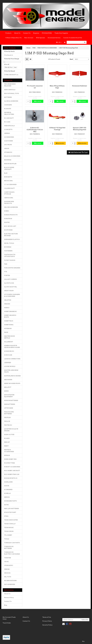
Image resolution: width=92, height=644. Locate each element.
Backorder (60, 143)
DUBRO (7, 211)
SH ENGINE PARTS (10, 501)
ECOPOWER (8, 230)
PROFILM (7, 417)
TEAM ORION (9, 531)
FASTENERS (8, 251)
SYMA (6, 516)
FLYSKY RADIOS (10, 260)
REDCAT (7, 442)
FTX (6, 272)
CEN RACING (9, 198)
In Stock (9, 55)
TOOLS (7, 539)
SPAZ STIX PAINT (10, 512)
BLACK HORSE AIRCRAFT (9, 168)
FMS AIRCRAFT (12, 75)
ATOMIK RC (8, 152)
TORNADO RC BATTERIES (9, 547)
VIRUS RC (7, 573)
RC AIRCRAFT (9, 118)
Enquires (36, 33)
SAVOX (7, 486)
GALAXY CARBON (10, 279)
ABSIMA (7, 133)
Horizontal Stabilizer (80, 86)
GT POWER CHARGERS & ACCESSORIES (12, 295)
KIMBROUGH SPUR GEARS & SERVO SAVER (12, 346)
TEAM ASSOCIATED (11, 520)
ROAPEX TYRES (9, 463)
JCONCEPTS (8, 129)
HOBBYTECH (9, 321)
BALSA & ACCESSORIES (12, 156)
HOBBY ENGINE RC (11, 311)
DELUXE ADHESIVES (11, 207)
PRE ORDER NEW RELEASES (10, 85)
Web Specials (40, 38)
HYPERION (8, 328)
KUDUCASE (8, 355)
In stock (38, 101)
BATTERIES (8, 97)
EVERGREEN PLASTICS (12, 239)
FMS (6, 264)
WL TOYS (8, 577)
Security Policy (47, 625)
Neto (83, 641)
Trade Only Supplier (61, 33)
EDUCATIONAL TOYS (12, 93)
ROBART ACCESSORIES (12, 467)
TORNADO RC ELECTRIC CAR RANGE (12, 553)
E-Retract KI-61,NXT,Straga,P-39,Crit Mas (35, 130)
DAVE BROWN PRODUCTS (9, 202)
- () (59, 42)
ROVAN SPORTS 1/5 (11, 478)
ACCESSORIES (9, 137)
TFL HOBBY (8, 535)
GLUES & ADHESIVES (11, 101)
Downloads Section (54, 38)
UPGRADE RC (9, 565)
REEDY (6, 446)
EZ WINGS (8, 247)
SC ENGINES (8, 490)
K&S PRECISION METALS (9, 337)
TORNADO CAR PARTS (12, 543)
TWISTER (8, 558)
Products (8, 33)
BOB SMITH (8, 177)
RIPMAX (7, 455)
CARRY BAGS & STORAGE (9, 193)
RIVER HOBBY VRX (10, 459)
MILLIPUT (8, 387)
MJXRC (7, 391)
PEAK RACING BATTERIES (9, 413)
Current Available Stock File (73, 38)
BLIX (6, 173)
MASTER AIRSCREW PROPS (11, 371)
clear (15, 67)
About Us (17, 33)
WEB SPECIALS (9, 126)
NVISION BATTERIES (11, 400)
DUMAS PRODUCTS (11, 215)
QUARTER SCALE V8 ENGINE (11, 430)
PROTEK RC (8, 425)
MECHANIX (8, 380)
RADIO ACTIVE (9, 435)
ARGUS (7, 148)
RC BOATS (8, 109)
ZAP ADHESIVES (10, 584)
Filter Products (10, 48)
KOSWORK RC (9, 351)
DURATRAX (8, 219)
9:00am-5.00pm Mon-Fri (14, 38)
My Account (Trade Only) (9, 618)
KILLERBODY (9, 342)
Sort (71, 59)
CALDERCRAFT (9, 188)
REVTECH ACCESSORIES (9, 451)
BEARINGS (8, 160)
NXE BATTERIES (10, 404)
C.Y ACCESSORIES (10, 184)
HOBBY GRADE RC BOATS (10, 316)
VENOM (7, 569)
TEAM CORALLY (10, 524)
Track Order (7, 623)
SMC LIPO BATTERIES (12, 509)
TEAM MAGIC (9, 527)
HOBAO (7, 308)
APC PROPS (8, 145)
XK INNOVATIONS (10, 581)
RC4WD (7, 438)
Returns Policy (9, 598)
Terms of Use (47, 617)
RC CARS (7, 122)
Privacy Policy (47, 621)
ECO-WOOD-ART (10, 226)
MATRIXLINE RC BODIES (12, 376)
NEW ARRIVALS (10, 90)
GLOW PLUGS (9, 283)
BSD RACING (8, 181)
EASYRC (7, 222)
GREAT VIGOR (9, 291)
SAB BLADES (8, 482)
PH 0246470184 (47, 33)
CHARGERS (8, 105)
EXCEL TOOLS (9, 243)
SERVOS (7, 497)
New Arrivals (29, 38)
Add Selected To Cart (78, 152)
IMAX (6, 332)
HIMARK (7, 304)
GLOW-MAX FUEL (11, 287)
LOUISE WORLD (10, 366)
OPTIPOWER (9, 408)
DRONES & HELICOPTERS (9, 113)
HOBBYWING (9, 325)
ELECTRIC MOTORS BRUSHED (11, 235)
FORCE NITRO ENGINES (12, 268)
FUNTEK (7, 275)
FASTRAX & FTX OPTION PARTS (10, 256)
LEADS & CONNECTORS (12, 359)
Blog (6, 605)
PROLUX (7, 421)
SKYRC (7, 505)
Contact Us (27, 33)
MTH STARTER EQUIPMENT (9, 396)
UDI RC (6, 562)
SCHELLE (7, 493)
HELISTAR (8, 300)
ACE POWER (8, 141)
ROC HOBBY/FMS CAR (12, 474)
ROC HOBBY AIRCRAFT (12, 471)
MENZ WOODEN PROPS (12, 383)
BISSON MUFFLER (10, 164)
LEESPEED (8, 363)
